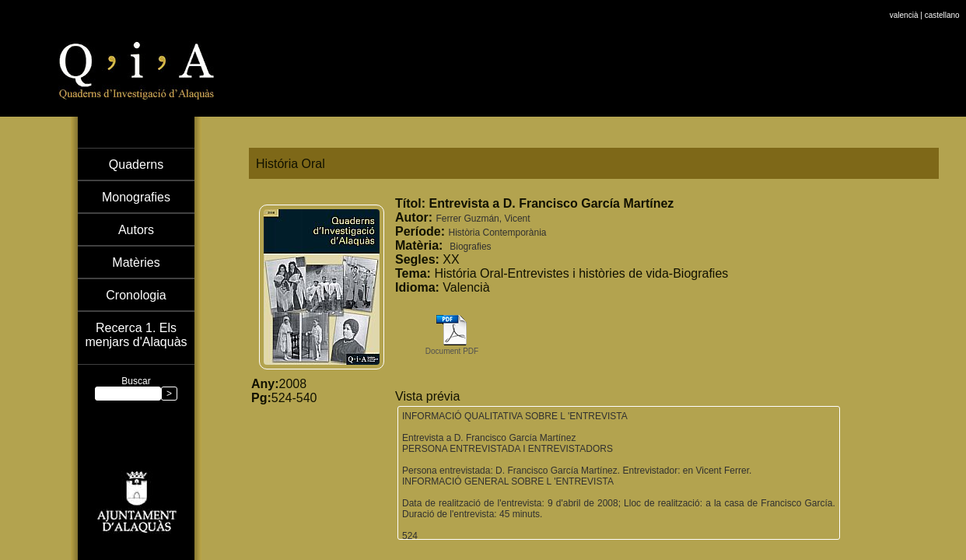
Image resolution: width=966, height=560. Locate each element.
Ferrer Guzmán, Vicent (483, 219)
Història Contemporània (497, 233)
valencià (904, 4)
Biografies (470, 247)
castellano (942, 4)
